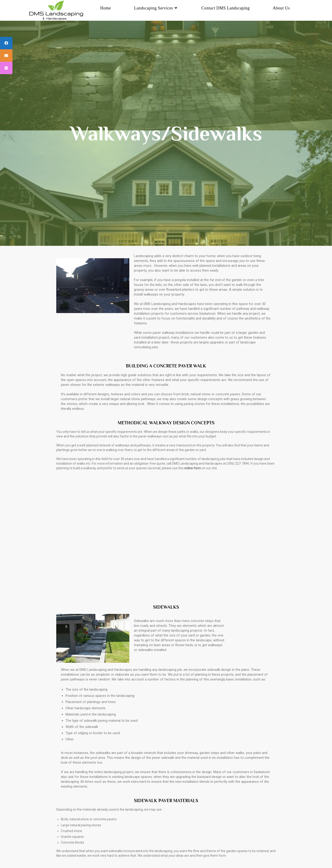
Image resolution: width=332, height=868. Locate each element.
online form (193, 468)
